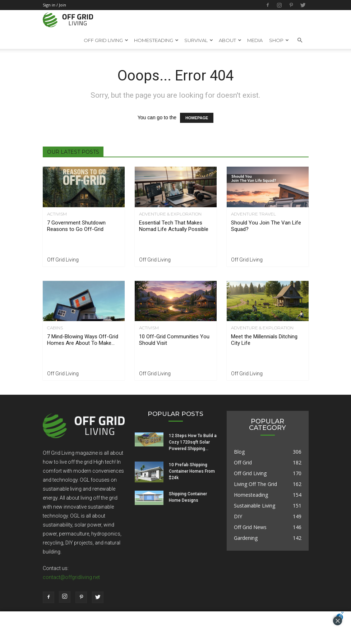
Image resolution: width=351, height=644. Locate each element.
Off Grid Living (63, 260)
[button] (300, 40)
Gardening (246, 538)
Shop (279, 40)
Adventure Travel (253, 214)
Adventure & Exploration (170, 214)
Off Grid (243, 462)
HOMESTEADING (156, 40)
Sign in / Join (54, 5)
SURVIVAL (199, 40)
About (230, 40)
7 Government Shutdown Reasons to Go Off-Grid (76, 226)
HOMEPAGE (197, 118)
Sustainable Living (255, 506)
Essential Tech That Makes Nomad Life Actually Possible (174, 226)
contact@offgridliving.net (71, 577)
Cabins (55, 328)
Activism (57, 214)
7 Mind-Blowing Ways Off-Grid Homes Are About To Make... (83, 340)
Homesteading (251, 495)
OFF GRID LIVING (106, 40)
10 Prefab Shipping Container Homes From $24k (192, 471)
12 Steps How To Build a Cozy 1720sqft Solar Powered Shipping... (193, 442)
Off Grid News (250, 527)
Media (255, 40)
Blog (239, 452)
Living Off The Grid (255, 484)
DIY (238, 516)
